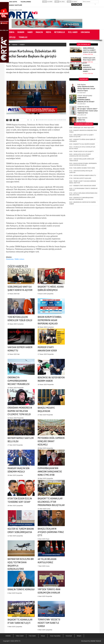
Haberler (15, 45)
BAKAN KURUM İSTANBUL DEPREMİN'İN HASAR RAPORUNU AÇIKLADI (50, 297)
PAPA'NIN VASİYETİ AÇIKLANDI (80, 115)
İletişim (79, 636)
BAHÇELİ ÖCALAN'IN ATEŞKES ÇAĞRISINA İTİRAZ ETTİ (51, 509)
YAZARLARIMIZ (26, 2)
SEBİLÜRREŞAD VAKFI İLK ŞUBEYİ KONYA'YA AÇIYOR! (90, 50)
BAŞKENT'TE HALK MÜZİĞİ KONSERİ (82, 81)
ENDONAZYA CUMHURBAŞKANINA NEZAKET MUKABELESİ (18, 358)
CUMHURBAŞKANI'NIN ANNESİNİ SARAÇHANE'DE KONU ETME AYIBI (50, 449)
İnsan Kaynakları (55, 636)
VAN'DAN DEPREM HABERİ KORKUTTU (83, 112)
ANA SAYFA (13, 2)
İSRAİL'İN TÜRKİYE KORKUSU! (21, 572)
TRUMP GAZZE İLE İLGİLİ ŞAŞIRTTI (82, 88)
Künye (43, 636)
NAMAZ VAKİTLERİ (15, 5)
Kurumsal (69, 636)
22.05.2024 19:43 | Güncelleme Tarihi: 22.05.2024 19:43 (51, 120)
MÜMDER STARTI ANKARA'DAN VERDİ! (83, 122)
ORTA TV (17, 641)
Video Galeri (20, 636)
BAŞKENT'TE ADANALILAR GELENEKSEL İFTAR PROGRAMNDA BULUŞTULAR (51, 479)
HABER (22, 45)
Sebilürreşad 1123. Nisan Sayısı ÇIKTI (82, 64)
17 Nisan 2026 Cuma (15, 10)
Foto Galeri (32, 636)
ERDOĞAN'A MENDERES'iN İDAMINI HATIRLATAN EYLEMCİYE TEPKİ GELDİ (20, 388)
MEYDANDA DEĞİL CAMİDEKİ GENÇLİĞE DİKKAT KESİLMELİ (51, 418)
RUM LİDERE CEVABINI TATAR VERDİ (82, 105)
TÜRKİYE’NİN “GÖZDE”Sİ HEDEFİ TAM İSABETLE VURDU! (49, 600)
